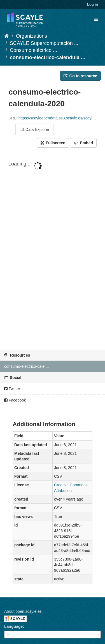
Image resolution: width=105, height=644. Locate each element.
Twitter (12, 389)
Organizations (32, 36)
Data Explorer (35, 129)
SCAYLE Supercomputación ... (44, 43)
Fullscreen (53, 143)
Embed (83, 143)
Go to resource (80, 76)
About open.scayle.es (23, 611)
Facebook (15, 400)
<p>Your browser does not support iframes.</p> (53, 249)
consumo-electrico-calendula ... (47, 57)
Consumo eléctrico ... (33, 50)
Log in (93, 4)
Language (13, 626)
